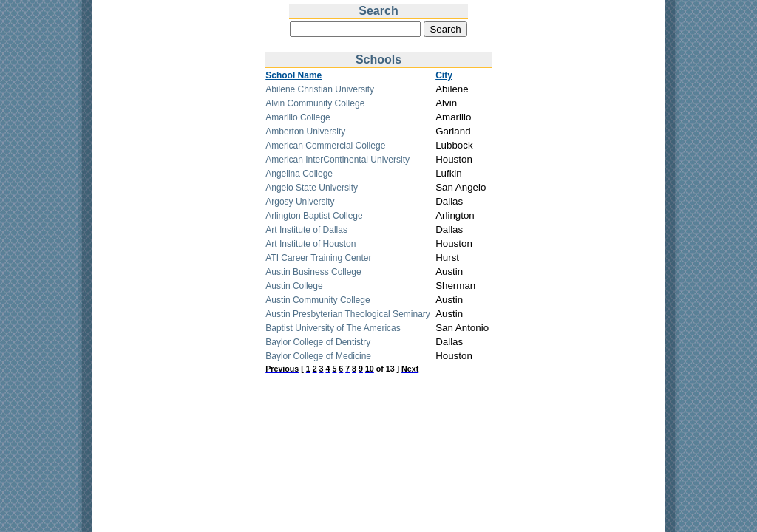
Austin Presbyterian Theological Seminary (348, 314)
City (444, 75)
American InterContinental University (337, 160)
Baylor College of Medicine (318, 356)
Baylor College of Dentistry (318, 342)
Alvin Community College (315, 103)
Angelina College (299, 174)
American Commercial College (325, 146)
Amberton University (305, 132)
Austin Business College (313, 272)
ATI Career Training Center (318, 258)
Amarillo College (298, 117)
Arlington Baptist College (314, 216)
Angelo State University (312, 188)
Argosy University (300, 202)
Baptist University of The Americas (333, 328)
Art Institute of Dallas (306, 230)
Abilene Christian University (320, 89)
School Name (293, 75)
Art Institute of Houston (310, 244)
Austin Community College (318, 300)
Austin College (294, 286)
